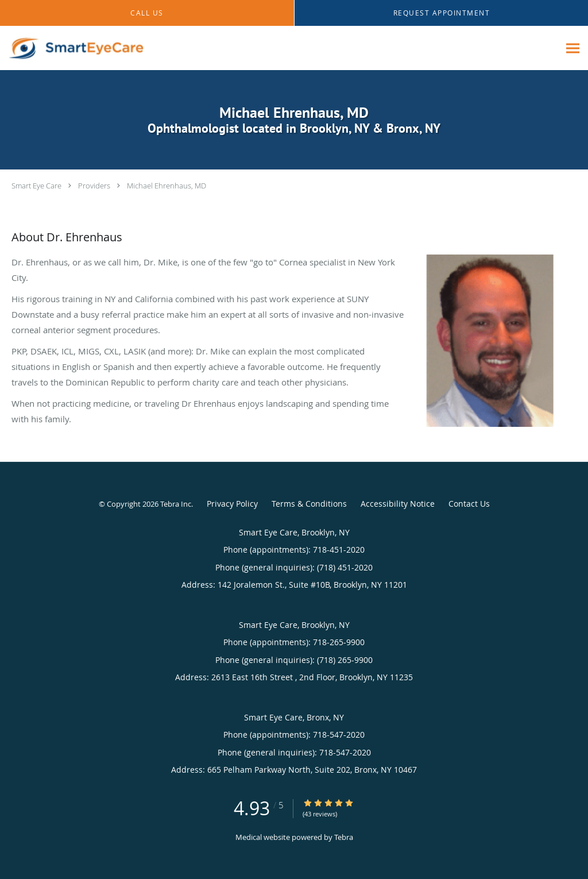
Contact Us (469, 504)
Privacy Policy (232, 504)
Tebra (344, 837)
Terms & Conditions (309, 504)
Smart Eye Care (36, 186)
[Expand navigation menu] (573, 49)
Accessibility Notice (398, 504)
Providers (94, 186)
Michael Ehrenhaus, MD (167, 186)
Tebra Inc (176, 504)
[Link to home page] (73, 48)
